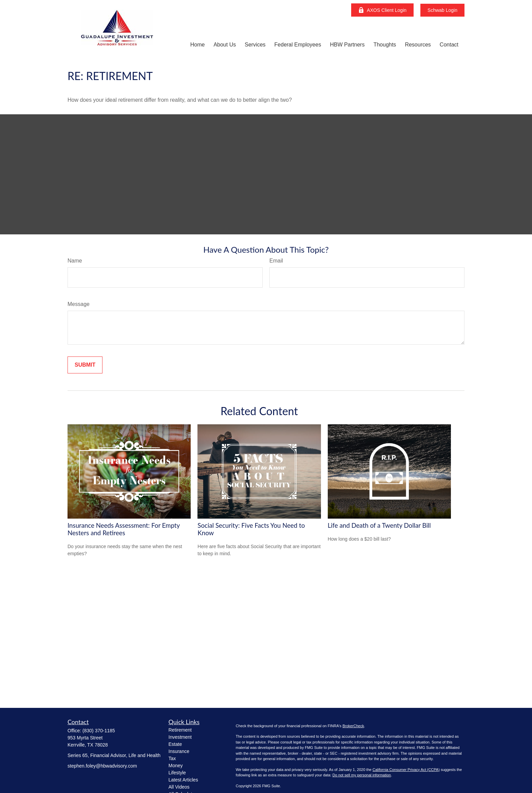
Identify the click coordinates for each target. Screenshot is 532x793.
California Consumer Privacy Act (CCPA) (406, 770)
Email (276, 261)
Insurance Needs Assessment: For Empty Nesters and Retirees (124, 529)
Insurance (179, 751)
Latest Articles (183, 780)
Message (79, 304)
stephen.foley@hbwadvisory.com (102, 766)
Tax (172, 758)
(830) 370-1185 (99, 731)
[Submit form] (85, 365)
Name (75, 261)
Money (176, 766)
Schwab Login (442, 10)
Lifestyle (177, 773)
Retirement (180, 730)
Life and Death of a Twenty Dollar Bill (379, 525)
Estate (175, 744)
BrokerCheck (353, 726)
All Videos (179, 787)
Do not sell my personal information (362, 775)
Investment (180, 737)
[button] (198, 45)
